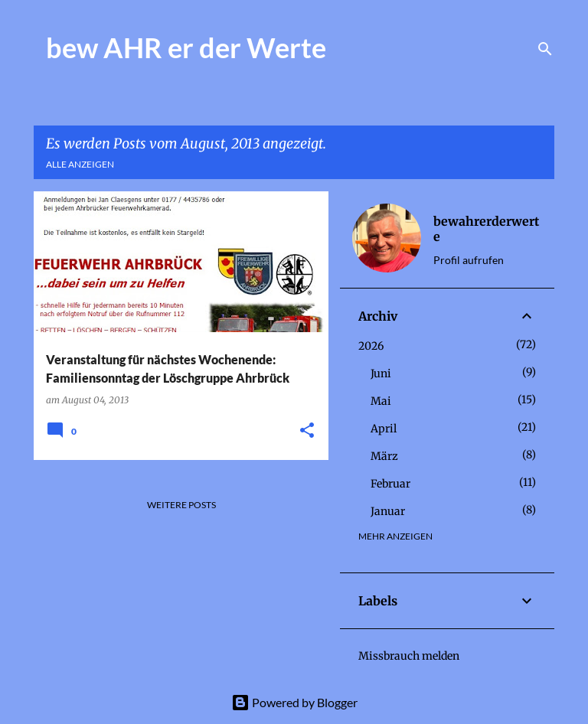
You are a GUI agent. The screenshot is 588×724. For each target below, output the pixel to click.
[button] (307, 431)
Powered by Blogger (294, 702)
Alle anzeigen (80, 164)
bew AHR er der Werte (186, 47)
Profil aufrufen (469, 260)
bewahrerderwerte (486, 229)
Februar (390, 484)
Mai (381, 401)
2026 (371, 346)
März (384, 456)
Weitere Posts (181, 505)
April (384, 429)
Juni (381, 373)
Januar (388, 511)
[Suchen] (545, 49)
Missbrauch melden (409, 656)
